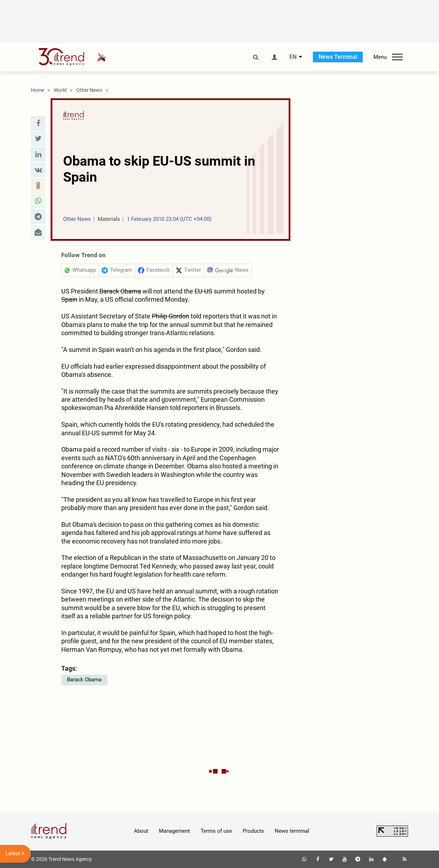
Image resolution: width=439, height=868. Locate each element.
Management (174, 831)
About (141, 831)
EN (293, 57)
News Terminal (338, 57)
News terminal (292, 831)
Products (253, 831)
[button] (38, 123)
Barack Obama (84, 680)
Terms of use (216, 831)
